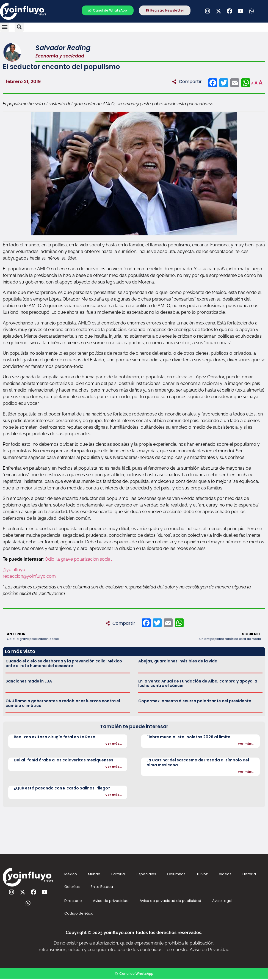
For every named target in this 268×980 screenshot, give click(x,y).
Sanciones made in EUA (29, 681)
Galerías (72, 887)
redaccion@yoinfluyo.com (29, 576)
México (71, 874)
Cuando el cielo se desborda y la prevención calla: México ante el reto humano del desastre (64, 663)
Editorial (118, 874)
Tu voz (202, 874)
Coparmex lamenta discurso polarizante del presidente (195, 701)
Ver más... (114, 744)
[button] (5, 27)
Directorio (73, 901)
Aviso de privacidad (111, 901)
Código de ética (79, 913)
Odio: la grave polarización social (79, 559)
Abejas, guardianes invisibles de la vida (178, 661)
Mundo (94, 874)
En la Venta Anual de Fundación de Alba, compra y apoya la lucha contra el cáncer (198, 683)
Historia (249, 874)
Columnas (176, 874)
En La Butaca (102, 887)
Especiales (146, 874)
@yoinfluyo (14, 570)
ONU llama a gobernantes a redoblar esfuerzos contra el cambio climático (63, 703)
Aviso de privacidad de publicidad (170, 901)
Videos (225, 874)
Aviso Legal (222, 901)
